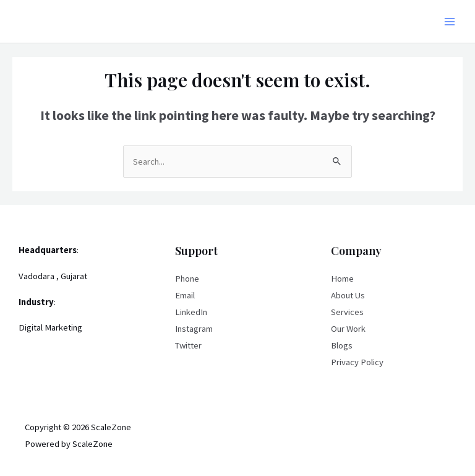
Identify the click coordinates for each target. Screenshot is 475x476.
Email (185, 295)
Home (342, 279)
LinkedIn (191, 312)
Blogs (342, 345)
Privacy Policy (357, 362)
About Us (348, 295)
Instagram (194, 329)
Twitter (188, 345)
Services (347, 312)
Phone (187, 279)
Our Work (348, 329)
